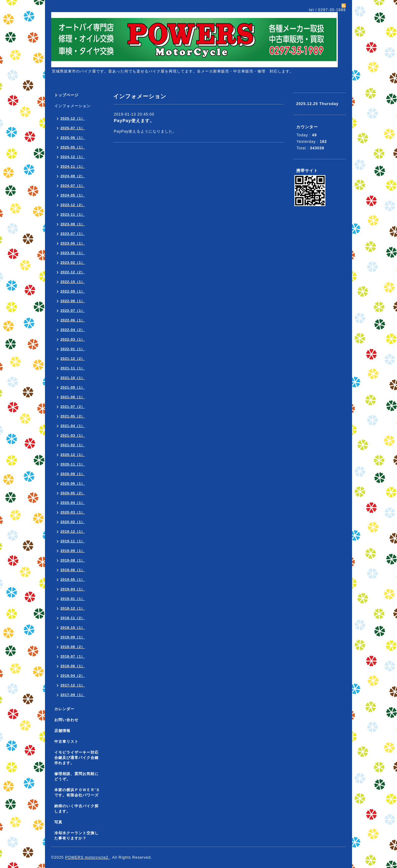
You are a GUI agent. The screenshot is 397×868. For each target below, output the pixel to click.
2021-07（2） (73, 407)
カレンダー (64, 709)
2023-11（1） (73, 214)
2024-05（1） (73, 195)
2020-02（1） (73, 522)
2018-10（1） (73, 628)
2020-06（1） (73, 483)
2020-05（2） (73, 493)
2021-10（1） (73, 378)
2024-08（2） (73, 176)
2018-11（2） (73, 618)
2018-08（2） (73, 647)
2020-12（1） (73, 455)
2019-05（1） (73, 579)
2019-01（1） (73, 599)
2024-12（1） (73, 157)
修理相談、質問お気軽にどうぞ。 (76, 776)
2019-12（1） (73, 531)
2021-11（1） (73, 368)
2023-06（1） (73, 243)
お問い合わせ (66, 720)
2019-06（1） (73, 570)
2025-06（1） (73, 138)
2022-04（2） (73, 330)
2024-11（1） (73, 166)
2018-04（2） (73, 676)
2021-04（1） (73, 426)
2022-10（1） (73, 282)
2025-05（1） (73, 147)
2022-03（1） (73, 339)
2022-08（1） (73, 301)
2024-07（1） (73, 186)
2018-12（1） (73, 608)
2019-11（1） (73, 541)
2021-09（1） (73, 387)
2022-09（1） (73, 291)
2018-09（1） (73, 637)
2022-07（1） (73, 311)
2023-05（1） (73, 253)
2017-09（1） (73, 695)
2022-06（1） (73, 320)
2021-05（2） (73, 416)
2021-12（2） (73, 359)
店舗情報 (62, 731)
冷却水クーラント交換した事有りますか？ (76, 836)
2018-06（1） (73, 666)
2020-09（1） (73, 474)
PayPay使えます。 (134, 121)
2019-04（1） (73, 589)
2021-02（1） (73, 445)
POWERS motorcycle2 (87, 857)
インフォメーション (72, 106)
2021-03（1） (73, 435)
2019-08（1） (73, 560)
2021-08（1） (73, 397)
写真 (58, 822)
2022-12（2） (73, 272)
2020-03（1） (73, 512)
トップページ (66, 95)
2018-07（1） (73, 656)
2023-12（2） (73, 205)
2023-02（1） (73, 262)
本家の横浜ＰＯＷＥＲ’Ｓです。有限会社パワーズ (77, 793)
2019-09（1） (73, 551)
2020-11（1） (73, 464)
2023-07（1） (73, 234)
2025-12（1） (73, 118)
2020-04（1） (73, 503)
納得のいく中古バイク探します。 (76, 809)
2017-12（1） (73, 685)
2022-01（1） (73, 349)
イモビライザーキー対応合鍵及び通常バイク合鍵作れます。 (76, 758)
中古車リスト (66, 742)
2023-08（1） (73, 224)
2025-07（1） (73, 128)
